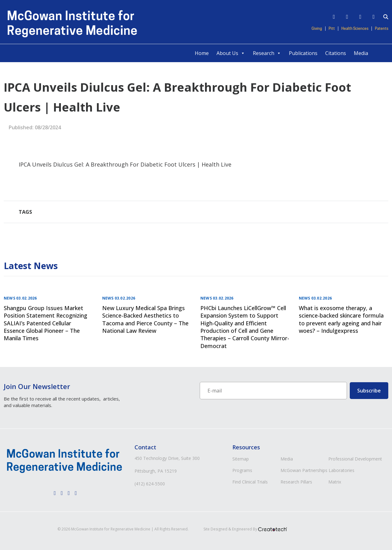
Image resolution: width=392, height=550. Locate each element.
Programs (242, 470)
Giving (317, 29)
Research (267, 53)
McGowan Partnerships (304, 470)
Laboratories (342, 470)
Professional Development (355, 459)
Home (202, 53)
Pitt (332, 29)
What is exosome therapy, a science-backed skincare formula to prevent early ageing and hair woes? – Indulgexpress (341, 319)
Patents (382, 29)
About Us (231, 53)
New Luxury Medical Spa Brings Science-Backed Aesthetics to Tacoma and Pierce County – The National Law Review (145, 319)
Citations (336, 53)
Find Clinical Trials (250, 482)
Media (361, 53)
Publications (303, 53)
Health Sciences (355, 29)
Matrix (335, 482)
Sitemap (241, 459)
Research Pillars (296, 482)
